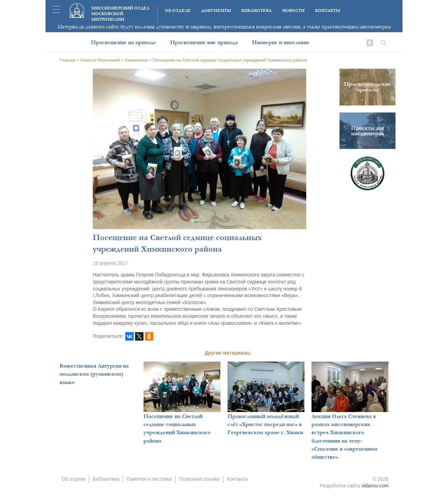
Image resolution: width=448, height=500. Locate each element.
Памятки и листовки (149, 479)
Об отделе (178, 11)
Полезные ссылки (199, 479)
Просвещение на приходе (124, 42)
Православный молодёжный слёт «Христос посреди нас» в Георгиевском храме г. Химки (265, 424)
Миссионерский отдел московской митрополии (120, 14)
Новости (293, 11)
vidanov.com (375, 486)
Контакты (328, 11)
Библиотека (256, 11)
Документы (216, 11)
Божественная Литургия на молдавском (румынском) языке (94, 374)
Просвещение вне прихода (204, 42)
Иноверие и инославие (281, 42)
